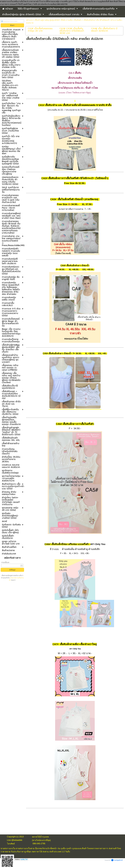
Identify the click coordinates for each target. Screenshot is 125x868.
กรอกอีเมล (5, 562)
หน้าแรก (29, 20)
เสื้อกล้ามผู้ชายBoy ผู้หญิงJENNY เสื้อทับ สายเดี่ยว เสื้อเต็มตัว (58, 20)
